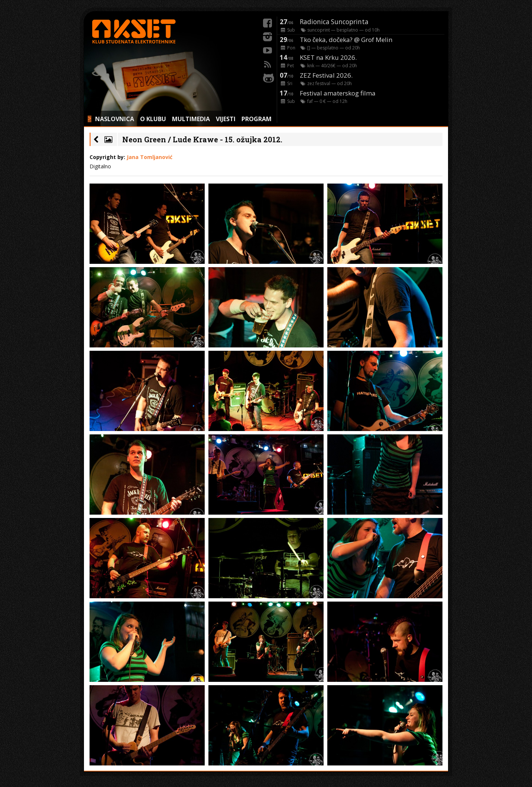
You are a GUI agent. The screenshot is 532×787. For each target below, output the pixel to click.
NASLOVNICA (115, 119)
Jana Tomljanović (150, 157)
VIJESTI (226, 119)
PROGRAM (257, 119)
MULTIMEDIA (191, 119)
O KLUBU (153, 119)
